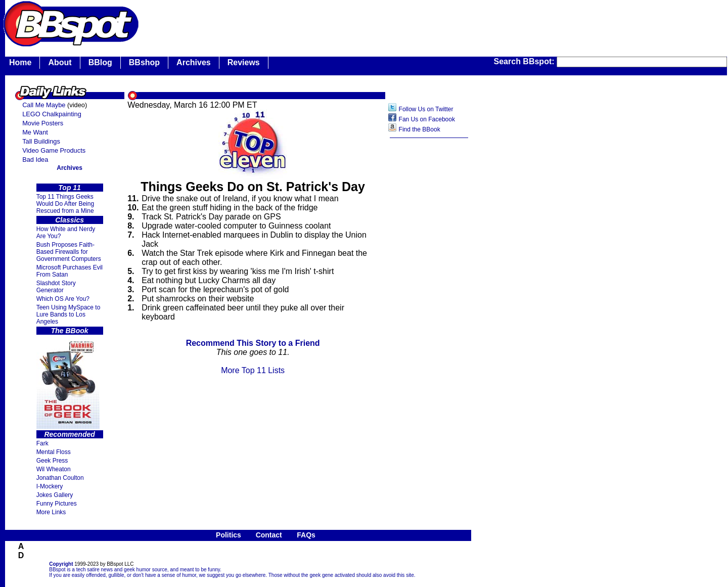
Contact (269, 535)
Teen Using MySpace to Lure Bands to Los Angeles (69, 314)
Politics (229, 535)
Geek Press (52, 461)
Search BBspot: (525, 61)
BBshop (144, 62)
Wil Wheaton (54, 469)
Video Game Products (54, 150)
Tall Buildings (41, 141)
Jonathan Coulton (60, 478)
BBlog (100, 62)
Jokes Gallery (55, 495)
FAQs (306, 535)
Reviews (244, 62)
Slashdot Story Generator (56, 287)
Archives (194, 62)
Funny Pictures (57, 504)
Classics (70, 220)
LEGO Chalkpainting (52, 114)
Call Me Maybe (44, 105)
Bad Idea (35, 160)
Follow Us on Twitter (426, 109)
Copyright (61, 564)
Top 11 (70, 188)
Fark (42, 443)
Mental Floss (54, 452)
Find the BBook (420, 129)
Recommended (69, 434)
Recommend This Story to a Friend (253, 343)
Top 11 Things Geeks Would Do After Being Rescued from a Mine (65, 204)
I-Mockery (50, 486)
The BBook (70, 331)
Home (20, 62)
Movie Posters (43, 123)
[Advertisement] (429, 303)
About (60, 62)
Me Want (35, 132)
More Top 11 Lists (253, 370)
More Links (51, 512)
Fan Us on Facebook (427, 119)
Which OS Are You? (63, 299)
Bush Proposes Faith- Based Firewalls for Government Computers (69, 252)
